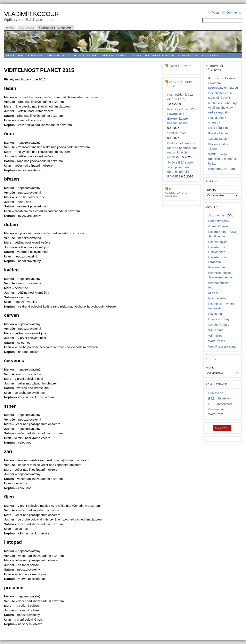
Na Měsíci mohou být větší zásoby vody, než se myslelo (223, 108)
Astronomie (34, 56)
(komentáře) (220, 404)
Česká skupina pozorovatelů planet (73, 56)
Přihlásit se (216, 393)
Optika (137, 56)
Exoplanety (210, 56)
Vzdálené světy (219, 325)
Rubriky (211, 190)
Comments (233, 12)
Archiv (210, 367)
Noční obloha (217, 298)
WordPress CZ (218, 341)
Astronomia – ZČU (221, 215)
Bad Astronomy (219, 221)
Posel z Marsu (218, 133)
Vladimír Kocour (31, 14)
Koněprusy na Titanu (222, 169)
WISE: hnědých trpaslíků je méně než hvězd (223, 159)
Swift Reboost (177, 133)
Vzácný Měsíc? (219, 139)
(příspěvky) (219, 398)
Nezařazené (14, 56)
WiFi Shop (215, 336)
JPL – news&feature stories (176, 193)
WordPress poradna (222, 346)
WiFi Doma (216, 330)
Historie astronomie (159, 56)
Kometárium (217, 267)
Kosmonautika (188, 56)
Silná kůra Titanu (220, 128)
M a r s (213, 293)
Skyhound (215, 314)
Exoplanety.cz (180, 66)
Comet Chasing (219, 226)
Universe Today (219, 319)
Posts (216, 12)
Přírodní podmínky (115, 56)
